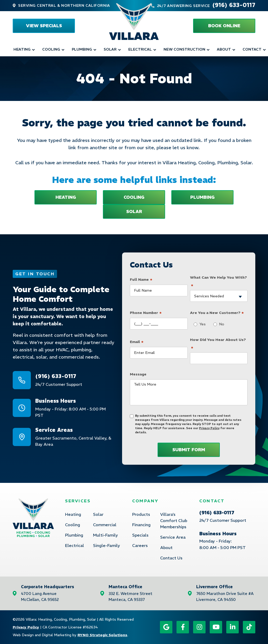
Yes (201, 324)
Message (138, 374)
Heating (22, 49)
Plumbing (82, 49)
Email (137, 341)
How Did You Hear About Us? (218, 344)
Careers (140, 545)
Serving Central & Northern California (64, 5)
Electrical (140, 49)
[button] (224, 26)
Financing (141, 525)
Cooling (51, 49)
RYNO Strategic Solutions (102, 635)
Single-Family (107, 545)
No (220, 324)
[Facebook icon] (183, 627)
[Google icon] (166, 627)
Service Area (173, 537)
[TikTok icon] (249, 627)
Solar (110, 49)
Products (141, 514)
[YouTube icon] (216, 627)
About (224, 49)
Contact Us (171, 558)
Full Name (141, 279)
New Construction (184, 49)
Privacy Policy (209, 428)
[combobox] (219, 296)
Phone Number (146, 312)
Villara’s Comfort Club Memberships (174, 520)
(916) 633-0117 (234, 5)
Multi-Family (105, 535)
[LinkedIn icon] (232, 627)
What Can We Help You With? (218, 282)
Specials (140, 535)
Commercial (105, 525)
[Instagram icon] (199, 627)
